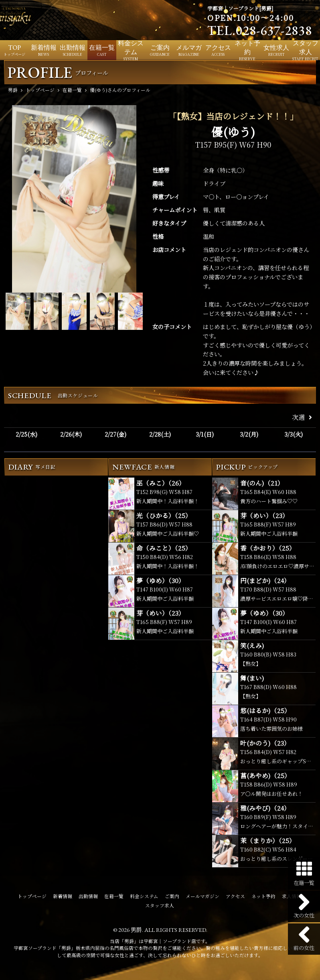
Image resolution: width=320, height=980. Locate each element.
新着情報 (63, 896)
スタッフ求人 (160, 905)
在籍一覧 (114, 896)
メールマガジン (203, 896)
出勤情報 (88, 896)
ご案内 (172, 896)
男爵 (136, 930)
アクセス (235, 896)
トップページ (32, 896)
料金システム (144, 896)
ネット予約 (263, 896)
